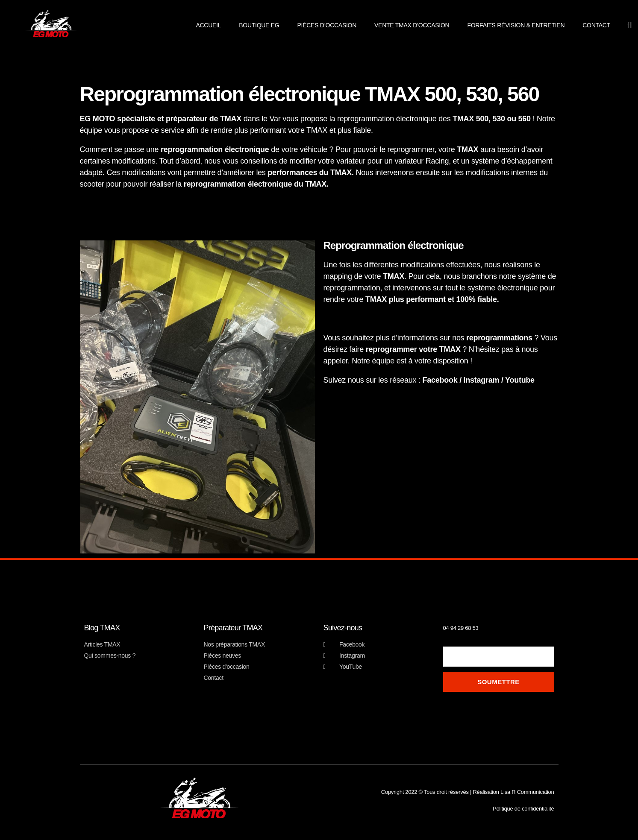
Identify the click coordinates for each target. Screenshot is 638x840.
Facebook (440, 380)
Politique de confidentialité (523, 809)
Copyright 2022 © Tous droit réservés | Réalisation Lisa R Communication (468, 792)
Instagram (482, 380)
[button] (629, 25)
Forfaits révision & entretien (516, 25)
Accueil (208, 25)
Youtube (521, 380)
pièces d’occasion (327, 25)
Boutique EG (259, 25)
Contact (596, 25)
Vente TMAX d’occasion (412, 25)
